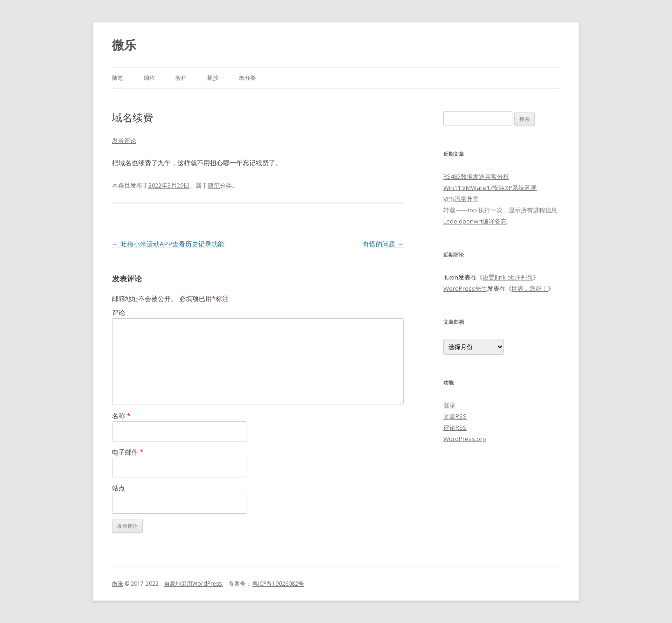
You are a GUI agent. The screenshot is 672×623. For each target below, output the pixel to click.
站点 (119, 488)
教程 (181, 78)
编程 (149, 78)
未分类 (247, 78)
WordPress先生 (465, 288)
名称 (121, 416)
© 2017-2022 (144, 584)
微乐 (124, 45)
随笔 (118, 78)
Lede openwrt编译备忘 (475, 221)
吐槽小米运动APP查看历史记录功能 (168, 244)
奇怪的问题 (383, 244)
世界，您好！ (530, 288)
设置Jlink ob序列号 (508, 277)
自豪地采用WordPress (194, 584)
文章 (455, 416)
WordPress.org (465, 439)
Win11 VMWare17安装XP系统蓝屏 (490, 188)
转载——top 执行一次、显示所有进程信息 (500, 210)
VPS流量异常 (461, 199)
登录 (449, 405)
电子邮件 (128, 452)
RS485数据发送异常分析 (476, 176)
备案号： (237, 584)
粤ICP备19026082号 (278, 584)
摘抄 (213, 78)
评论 (119, 312)
